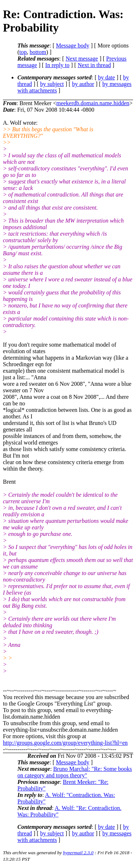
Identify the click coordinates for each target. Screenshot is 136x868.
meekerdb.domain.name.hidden (93, 103)
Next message (82, 59)
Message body (73, 46)
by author (83, 84)
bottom (38, 52)
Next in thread (94, 65)
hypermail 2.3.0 (78, 853)
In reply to (57, 65)
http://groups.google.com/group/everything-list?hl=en (65, 743)
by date (106, 77)
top (23, 52)
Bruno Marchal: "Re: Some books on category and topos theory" (75, 772)
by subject (52, 84)
